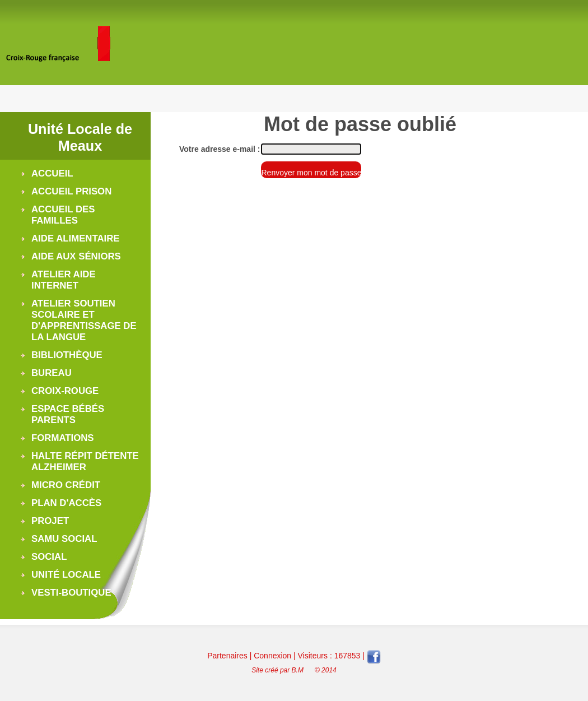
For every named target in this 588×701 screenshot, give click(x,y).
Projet (50, 521)
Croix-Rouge (65, 391)
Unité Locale (66, 575)
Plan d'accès (66, 503)
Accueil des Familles (63, 215)
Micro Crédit (66, 485)
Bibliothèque (67, 355)
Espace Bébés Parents (68, 414)
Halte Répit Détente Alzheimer (85, 461)
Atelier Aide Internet (64, 280)
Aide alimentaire (76, 238)
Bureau (52, 373)
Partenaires (227, 656)
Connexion (272, 656)
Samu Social (64, 539)
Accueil (52, 173)
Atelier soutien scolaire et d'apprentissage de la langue (84, 320)
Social (49, 557)
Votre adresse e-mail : (220, 149)
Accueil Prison (71, 191)
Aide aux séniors (76, 256)
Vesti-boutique (71, 593)
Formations (63, 438)
